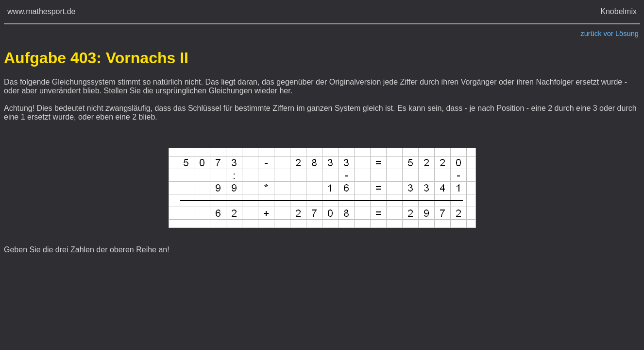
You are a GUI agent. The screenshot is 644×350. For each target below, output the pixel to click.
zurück (591, 34)
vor (609, 34)
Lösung (627, 34)
